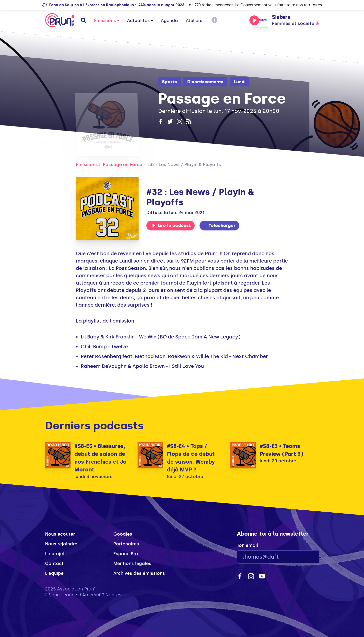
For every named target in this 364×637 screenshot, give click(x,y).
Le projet (55, 554)
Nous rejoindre (61, 544)
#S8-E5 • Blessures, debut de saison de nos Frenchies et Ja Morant (100, 458)
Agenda (169, 21)
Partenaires (126, 544)
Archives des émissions (139, 573)
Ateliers (194, 21)
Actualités (140, 21)
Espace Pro (126, 554)
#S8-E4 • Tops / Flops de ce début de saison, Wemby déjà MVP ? (191, 458)
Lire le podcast (171, 226)
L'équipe (54, 573)
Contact (54, 564)
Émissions (107, 21)
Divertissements (205, 82)
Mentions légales (132, 564)
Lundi (240, 82)
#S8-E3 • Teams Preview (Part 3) (282, 450)
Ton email (247, 545)
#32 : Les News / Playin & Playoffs (184, 165)
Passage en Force (123, 165)
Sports (170, 82)
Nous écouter (60, 534)
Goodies (123, 534)
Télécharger (219, 226)
